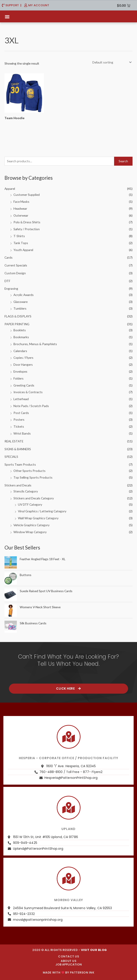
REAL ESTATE (14, 441)
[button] (7, 16)
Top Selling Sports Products (33, 477)
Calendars (20, 351)
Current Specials (16, 265)
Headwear (20, 208)
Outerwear (21, 215)
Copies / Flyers (23, 358)
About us (68, 961)
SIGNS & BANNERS (18, 449)
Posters (19, 419)
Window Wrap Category (30, 532)
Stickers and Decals (18, 485)
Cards (9, 257)
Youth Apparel (23, 250)
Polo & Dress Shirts (27, 222)
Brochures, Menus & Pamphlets (35, 344)
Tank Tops (21, 243)
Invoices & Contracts (28, 392)
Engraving (11, 288)
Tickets (19, 426)
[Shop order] (111, 62)
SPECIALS (11, 457)
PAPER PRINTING (17, 324)
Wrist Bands (22, 433)
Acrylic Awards (24, 295)
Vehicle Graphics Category (32, 525)
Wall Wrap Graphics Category (38, 518)
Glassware (21, 302)
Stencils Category (26, 491)
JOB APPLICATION (69, 964)
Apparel (10, 189)
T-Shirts (19, 236)
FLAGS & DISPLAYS (18, 316)
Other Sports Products (29, 471)
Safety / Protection (27, 229)
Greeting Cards (24, 385)
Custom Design (15, 273)
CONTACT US (68, 956)
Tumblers (20, 308)
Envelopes (20, 371)
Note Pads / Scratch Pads (31, 406)
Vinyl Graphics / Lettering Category (42, 511)
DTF (7, 281)
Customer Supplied (27, 195)
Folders (18, 378)
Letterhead (21, 399)
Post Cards (21, 413)
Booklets (20, 330)
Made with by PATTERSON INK (68, 973)
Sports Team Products (20, 464)
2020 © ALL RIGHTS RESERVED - (70, 950)
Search (123, 161)
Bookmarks (21, 337)
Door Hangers (23, 364)
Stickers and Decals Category (34, 498)
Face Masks (21, 202)
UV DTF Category (30, 504)
